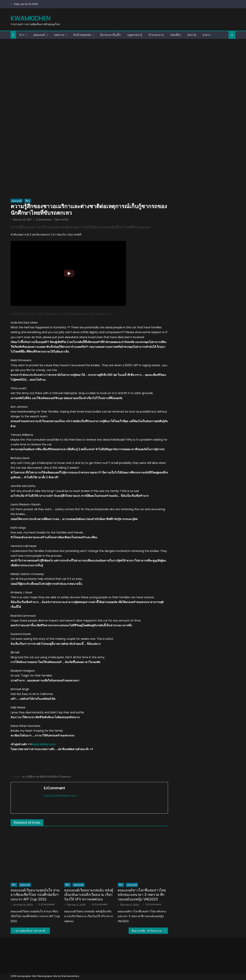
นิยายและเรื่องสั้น (110, 35)
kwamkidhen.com (44, 744)
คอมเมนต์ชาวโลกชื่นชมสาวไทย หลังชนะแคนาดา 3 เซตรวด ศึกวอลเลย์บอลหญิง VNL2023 (142, 895)
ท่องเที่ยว (176, 35)
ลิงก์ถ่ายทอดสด (82, 35)
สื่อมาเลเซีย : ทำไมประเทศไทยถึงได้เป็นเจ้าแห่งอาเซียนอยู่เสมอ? (150, 931)
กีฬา (14, 885)
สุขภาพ (192, 35)
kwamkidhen (30, 18)
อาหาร (207, 35)
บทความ (59, 35)
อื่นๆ (28, 201)
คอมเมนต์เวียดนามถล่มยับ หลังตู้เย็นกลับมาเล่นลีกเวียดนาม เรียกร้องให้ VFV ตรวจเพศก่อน (89, 895)
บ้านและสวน (156, 35)
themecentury (70, 976)
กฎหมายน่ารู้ (135, 35)
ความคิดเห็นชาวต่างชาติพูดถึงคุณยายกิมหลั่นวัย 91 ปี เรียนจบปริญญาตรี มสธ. (33, 931)
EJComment (44, 220)
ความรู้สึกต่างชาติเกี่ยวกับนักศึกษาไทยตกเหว (47, 777)
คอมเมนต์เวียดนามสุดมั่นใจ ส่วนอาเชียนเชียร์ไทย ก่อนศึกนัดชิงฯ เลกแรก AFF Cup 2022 (35, 895)
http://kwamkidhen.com (60, 796)
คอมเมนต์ (39, 35)
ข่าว (22, 35)
